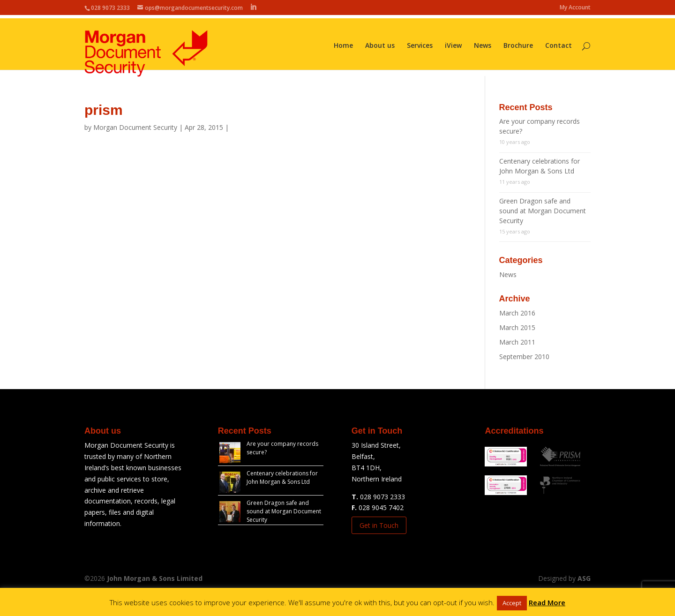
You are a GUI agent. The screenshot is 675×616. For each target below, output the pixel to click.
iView (453, 43)
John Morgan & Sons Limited (155, 578)
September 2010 (524, 357)
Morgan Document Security (135, 127)
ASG (584, 578)
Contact (559, 43)
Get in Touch (379, 525)
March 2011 (517, 342)
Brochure (518, 43)
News (483, 43)
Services (420, 43)
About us (380, 43)
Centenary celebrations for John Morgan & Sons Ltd (282, 477)
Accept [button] (512, 603)
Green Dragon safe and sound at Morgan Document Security (543, 211)
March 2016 (517, 313)
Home (343, 43)
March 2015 (517, 327)
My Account (575, 8)
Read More (547, 602)
